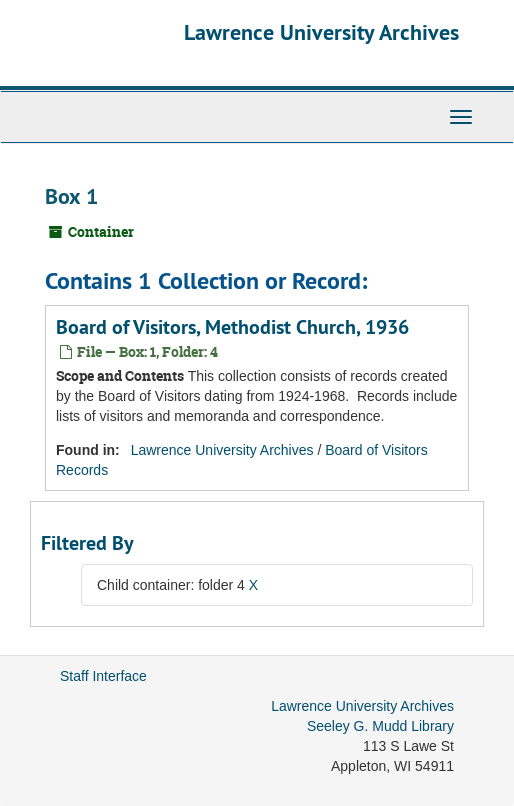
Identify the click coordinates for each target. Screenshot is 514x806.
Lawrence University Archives (321, 32)
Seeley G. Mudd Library (380, 726)
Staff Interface (103, 676)
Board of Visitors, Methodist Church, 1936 (232, 327)
